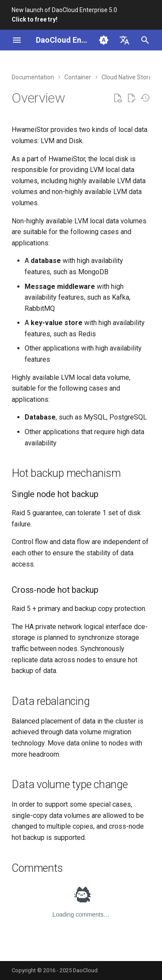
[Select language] (124, 40)
